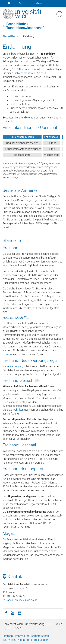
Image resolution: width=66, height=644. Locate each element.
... (19, 36)
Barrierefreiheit (40, 636)
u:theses (8, 354)
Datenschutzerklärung (17, 640)
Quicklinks (37, 3)
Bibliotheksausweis (25, 73)
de (7, 3)
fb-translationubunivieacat (20, 600)
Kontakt (13, 577)
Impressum (22, 636)
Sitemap (8, 636)
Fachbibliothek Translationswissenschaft (26, 26)
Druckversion (41, 640)
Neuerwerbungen (12, 366)
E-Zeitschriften (15, 410)
